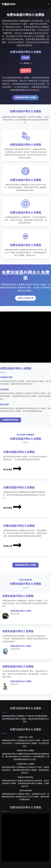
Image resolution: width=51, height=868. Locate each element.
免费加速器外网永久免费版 (25, 97)
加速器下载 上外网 (25, 737)
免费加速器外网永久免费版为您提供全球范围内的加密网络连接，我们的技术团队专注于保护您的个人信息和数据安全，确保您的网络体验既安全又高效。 (25, 757)
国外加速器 (13, 469)
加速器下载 (13, 545)
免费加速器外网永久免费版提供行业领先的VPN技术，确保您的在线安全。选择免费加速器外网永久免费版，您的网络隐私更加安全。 (25, 770)
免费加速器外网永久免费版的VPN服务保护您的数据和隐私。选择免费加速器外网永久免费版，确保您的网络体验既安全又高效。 (25, 719)
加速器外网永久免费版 (25, 750)
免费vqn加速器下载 (26, 298)
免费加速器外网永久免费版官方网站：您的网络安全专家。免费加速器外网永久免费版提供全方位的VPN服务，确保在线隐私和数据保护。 (25, 797)
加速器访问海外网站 (10, 420)
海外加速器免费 (25, 791)
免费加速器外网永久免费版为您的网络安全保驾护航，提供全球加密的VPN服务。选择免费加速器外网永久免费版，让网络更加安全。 (25, 783)
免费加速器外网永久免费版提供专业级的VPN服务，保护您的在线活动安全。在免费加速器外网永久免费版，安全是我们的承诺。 (25, 743)
